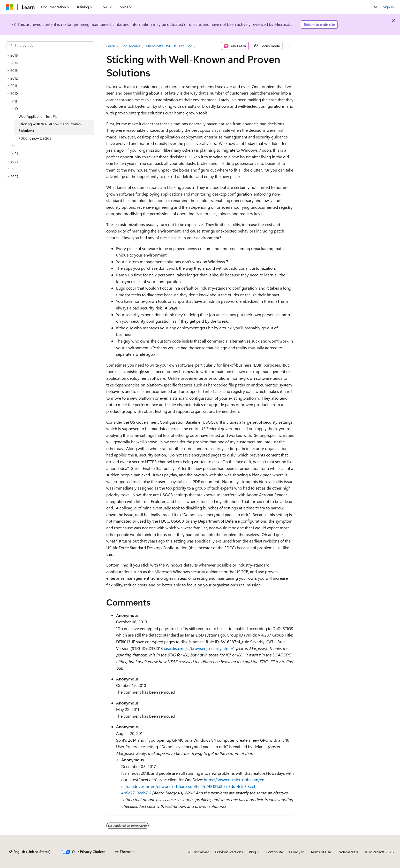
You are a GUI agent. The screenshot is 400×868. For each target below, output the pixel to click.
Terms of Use (321, 852)
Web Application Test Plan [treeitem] (39, 116)
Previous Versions (229, 852)
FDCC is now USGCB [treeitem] (35, 138)
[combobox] (50, 45)
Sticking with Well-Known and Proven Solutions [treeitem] (50, 127)
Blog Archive (130, 46)
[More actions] (289, 46)
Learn (111, 46)
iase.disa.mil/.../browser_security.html (197, 648)
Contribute (274, 852)
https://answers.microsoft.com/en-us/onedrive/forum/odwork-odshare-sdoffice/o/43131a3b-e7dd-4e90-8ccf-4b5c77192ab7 (194, 786)
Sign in (388, 7)
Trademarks (346, 852)
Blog (252, 852)
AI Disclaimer (199, 852)
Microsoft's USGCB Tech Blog (169, 46)
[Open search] (376, 7)
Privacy (295, 852)
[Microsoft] (10, 7)
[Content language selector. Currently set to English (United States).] (30, 852)
